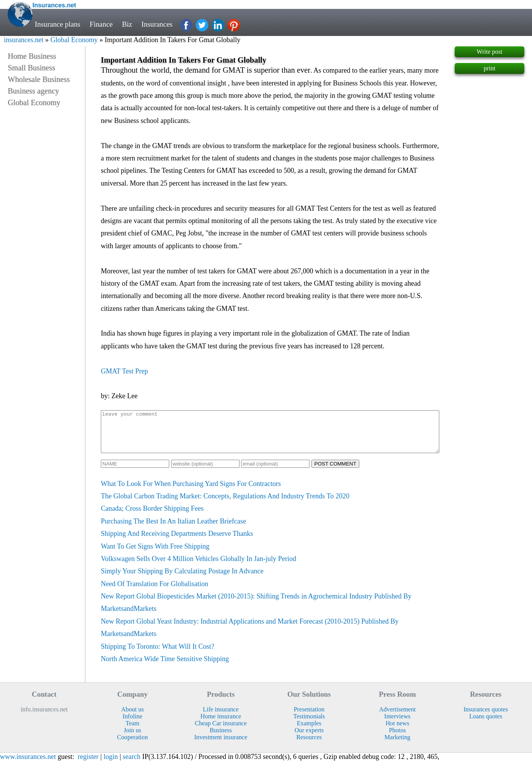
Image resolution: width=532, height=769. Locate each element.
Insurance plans (58, 24)
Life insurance (221, 717)
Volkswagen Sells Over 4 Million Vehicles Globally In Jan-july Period (199, 567)
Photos (398, 738)
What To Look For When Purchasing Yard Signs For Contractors (191, 492)
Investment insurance (221, 745)
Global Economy (74, 40)
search (132, 765)
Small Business (31, 68)
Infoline (132, 724)
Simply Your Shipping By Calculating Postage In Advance (182, 579)
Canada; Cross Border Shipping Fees (152, 517)
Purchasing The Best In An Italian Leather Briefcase (173, 529)
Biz (127, 24)
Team (133, 731)
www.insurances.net (28, 765)
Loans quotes (486, 724)
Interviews (398, 724)
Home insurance (221, 724)
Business (221, 738)
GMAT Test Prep (124, 371)
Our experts (309, 738)
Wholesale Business (39, 79)
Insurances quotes (486, 717)
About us (133, 717)
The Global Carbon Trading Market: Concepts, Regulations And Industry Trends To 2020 (225, 504)
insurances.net (24, 40)
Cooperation (133, 745)
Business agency (33, 91)
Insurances (157, 24)
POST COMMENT (336, 472)
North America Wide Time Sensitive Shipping (165, 667)
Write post (490, 52)
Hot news (397, 731)
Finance (101, 24)
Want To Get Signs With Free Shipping (155, 554)
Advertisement (397, 717)
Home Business (32, 56)
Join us (132, 738)
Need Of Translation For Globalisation (155, 592)
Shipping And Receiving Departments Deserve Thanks (177, 542)
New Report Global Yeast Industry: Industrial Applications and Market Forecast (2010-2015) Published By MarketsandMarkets (250, 636)
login (111, 765)
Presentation (309, 717)
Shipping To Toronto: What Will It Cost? (157, 655)
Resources (309, 745)
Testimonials (309, 724)
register (88, 765)
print (490, 68)
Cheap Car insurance (221, 731)
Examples (309, 731)
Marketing (397, 745)
